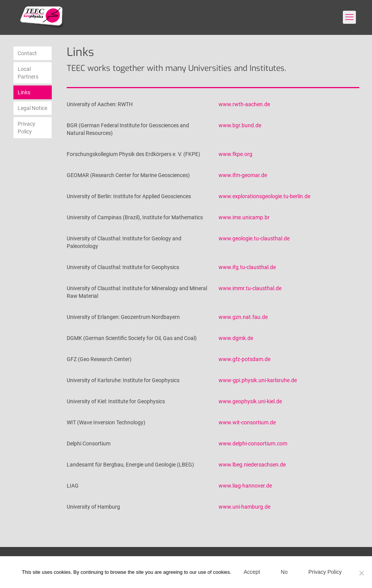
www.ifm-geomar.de (243, 175)
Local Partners (28, 73)
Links (24, 92)
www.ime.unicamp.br (244, 217)
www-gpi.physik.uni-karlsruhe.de (258, 380)
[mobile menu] (349, 17)
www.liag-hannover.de (245, 486)
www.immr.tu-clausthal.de (250, 288)
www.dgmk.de (236, 338)
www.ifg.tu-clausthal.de (247, 267)
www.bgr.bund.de (240, 125)
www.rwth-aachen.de (244, 104)
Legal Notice (32, 108)
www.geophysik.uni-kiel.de (250, 401)
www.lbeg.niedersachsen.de (252, 465)
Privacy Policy (26, 128)
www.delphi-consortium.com (253, 443)
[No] (362, 573)
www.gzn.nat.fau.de (243, 317)
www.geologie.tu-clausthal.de (254, 238)
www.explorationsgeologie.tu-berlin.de (264, 196)
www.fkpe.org (235, 154)
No (284, 572)
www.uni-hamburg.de (244, 507)
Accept (252, 572)
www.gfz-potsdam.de (244, 359)
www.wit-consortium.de (247, 422)
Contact (27, 53)
